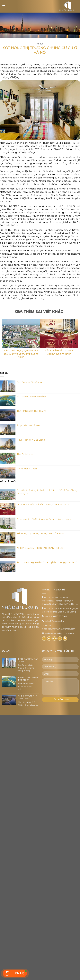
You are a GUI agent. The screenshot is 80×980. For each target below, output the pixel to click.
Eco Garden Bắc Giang (29, 382)
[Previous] (6, 342)
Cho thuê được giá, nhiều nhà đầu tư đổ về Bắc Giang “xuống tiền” (47, 492)
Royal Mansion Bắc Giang (31, 440)
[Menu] (4, 6)
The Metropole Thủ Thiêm (31, 411)
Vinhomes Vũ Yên (27, 469)
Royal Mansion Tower (29, 425)
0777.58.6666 (60, 616)
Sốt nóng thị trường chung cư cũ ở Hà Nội (40, 533)
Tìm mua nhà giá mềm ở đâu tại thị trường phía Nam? (47, 562)
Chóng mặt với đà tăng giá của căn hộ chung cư (44, 519)
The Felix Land (25, 454)
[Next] (74, 342)
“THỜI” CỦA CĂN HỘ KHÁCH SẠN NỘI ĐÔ (40, 548)
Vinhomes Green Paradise (31, 396)
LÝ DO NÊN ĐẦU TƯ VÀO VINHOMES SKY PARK (43, 505)
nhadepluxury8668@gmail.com (59, 629)
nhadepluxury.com (64, 633)
